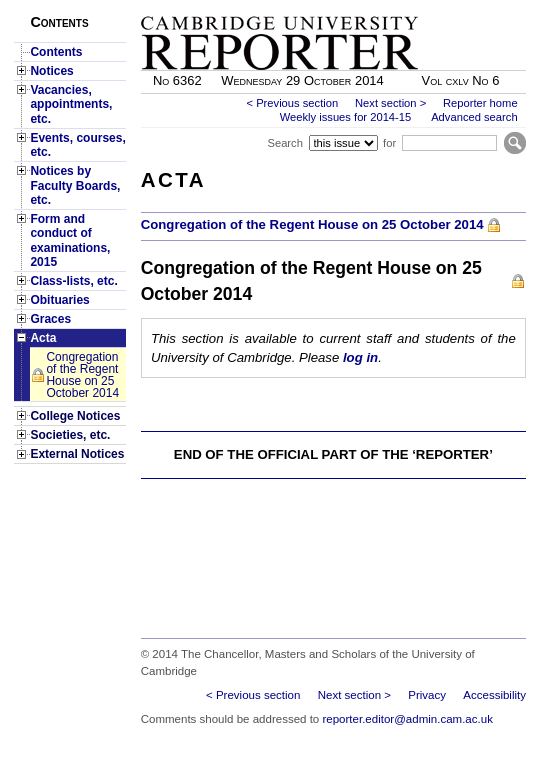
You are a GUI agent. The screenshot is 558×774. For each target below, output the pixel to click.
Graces (50, 319)
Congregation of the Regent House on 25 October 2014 (82, 375)
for (389, 143)
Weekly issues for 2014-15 (346, 117)
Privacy (427, 695)
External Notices (77, 454)
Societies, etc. (70, 435)
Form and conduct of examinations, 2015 (70, 240)
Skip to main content (473, 6)
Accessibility (494, 695)
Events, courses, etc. (77, 145)
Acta (43, 338)
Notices (51, 71)
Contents (56, 52)
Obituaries (59, 300)
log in (360, 357)
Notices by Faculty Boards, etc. (75, 185)
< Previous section (292, 103)
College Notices (75, 416)
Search (284, 143)
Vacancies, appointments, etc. (71, 104)
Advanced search (474, 117)
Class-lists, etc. (73, 281)
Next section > (390, 103)
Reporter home (480, 103)
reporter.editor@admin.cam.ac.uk (407, 719)
